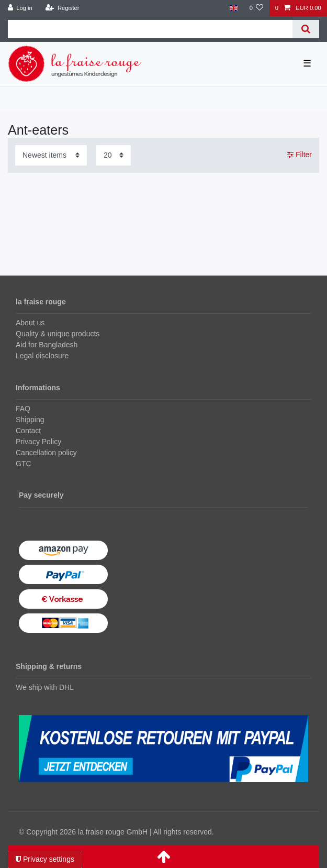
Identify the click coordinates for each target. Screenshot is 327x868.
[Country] (234, 8)
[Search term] (150, 29)
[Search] (306, 29)
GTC (24, 464)
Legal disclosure (42, 356)
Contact (28, 431)
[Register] (63, 8)
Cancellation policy (46, 453)
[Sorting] (51, 155)
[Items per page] (114, 155)
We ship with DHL (45, 687)
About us (30, 323)
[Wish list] (256, 8)
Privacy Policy (38, 442)
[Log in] (20, 8)
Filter (300, 155)
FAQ (23, 409)
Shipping (30, 420)
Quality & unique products (58, 334)
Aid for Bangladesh (47, 345)
